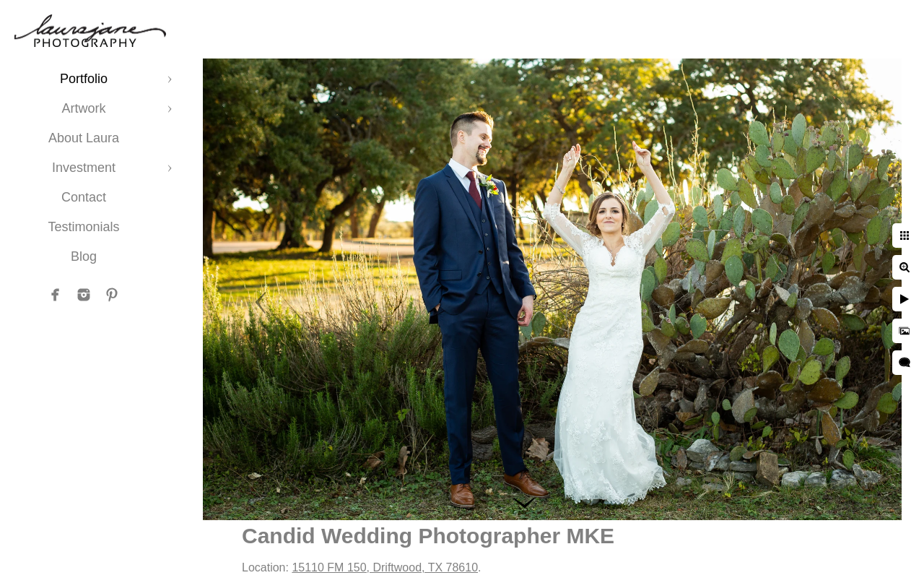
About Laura (84, 138)
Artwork (83, 108)
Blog (84, 256)
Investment (84, 168)
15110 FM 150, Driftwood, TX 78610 (385, 567)
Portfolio (84, 79)
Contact (84, 197)
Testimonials (83, 227)
